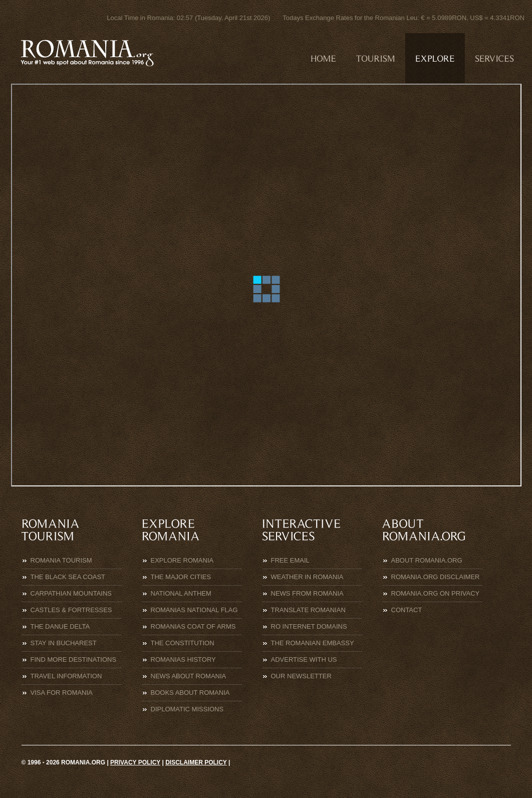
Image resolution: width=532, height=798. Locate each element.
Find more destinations (74, 659)
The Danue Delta (60, 626)
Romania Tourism (61, 560)
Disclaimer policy (196, 762)
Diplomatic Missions (187, 709)
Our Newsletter (301, 676)
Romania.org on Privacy (436, 593)
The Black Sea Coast (68, 577)
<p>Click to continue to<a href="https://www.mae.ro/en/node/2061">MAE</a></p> (266, 285)
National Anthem (181, 593)
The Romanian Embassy (313, 643)
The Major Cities (181, 577)
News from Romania (307, 593)
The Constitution (183, 643)
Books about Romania (190, 693)
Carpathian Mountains (71, 593)
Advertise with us (304, 659)
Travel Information (66, 676)
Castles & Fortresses (71, 610)
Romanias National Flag (194, 610)
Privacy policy (135, 762)
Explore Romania (182, 560)
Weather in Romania (307, 577)
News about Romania (189, 676)
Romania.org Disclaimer (436, 577)
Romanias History (183, 659)
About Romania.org (427, 560)
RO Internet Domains (309, 626)
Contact (407, 610)
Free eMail (290, 560)
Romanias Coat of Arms (193, 626)
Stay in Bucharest (64, 643)
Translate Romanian (308, 610)
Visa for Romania (62, 693)
